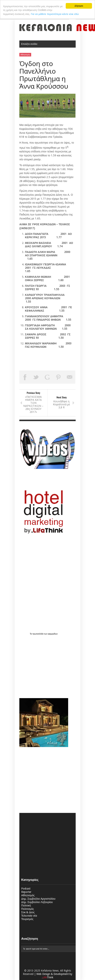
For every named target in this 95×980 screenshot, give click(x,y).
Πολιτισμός (28, 909)
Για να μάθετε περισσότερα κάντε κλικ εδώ (55, 14)
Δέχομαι (79, 6)
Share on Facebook (25, 377)
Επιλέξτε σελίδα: (29, 44)
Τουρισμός (27, 919)
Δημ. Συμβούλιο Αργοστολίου (38, 899)
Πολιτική (26, 905)
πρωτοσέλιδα (38, 634)
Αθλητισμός (25, 55)
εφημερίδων (53, 634)
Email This (70, 377)
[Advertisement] (43, 664)
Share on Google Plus (47, 377)
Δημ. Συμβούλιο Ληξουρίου (37, 902)
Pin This (59, 377)
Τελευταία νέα (29, 916)
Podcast (26, 889)
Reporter (26, 892)
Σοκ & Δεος (28, 912)
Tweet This (36, 377)
